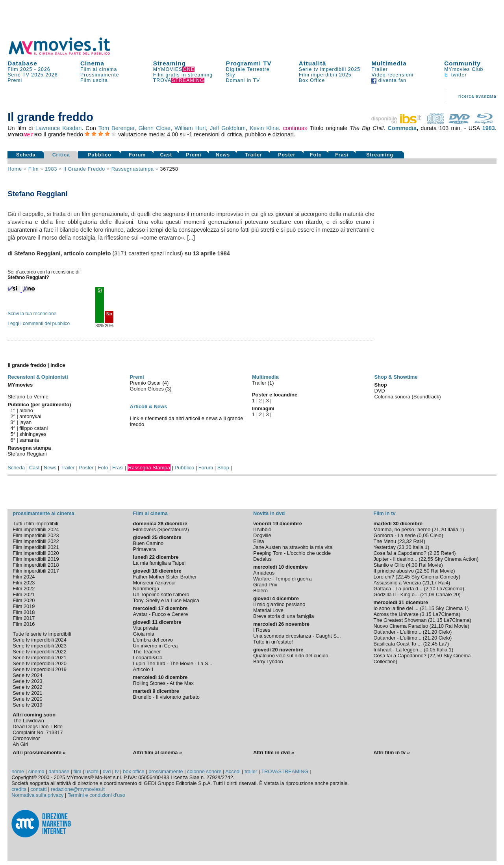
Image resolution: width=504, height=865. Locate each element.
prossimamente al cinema (43, 513)
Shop (223, 468)
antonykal (30, 416)
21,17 (430, 583)
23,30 (405, 547)
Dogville (262, 535)
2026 (44, 69)
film (33, 169)
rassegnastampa (133, 169)
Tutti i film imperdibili (35, 524)
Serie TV (19, 75)
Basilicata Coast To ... (397, 644)
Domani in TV (243, 80)
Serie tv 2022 (27, 687)
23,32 (406, 541)
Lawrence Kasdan (58, 128)
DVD (379, 391)
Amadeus (264, 573)
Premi (15, 80)
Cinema (92, 63)
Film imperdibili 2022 (36, 541)
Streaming (170, 63)
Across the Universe (396, 614)
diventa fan (389, 80)
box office (134, 771)
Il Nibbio (262, 529)
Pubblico (100, 155)
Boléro (260, 591)
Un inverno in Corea (156, 646)
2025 (37, 75)
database (59, 771)
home (18, 771)
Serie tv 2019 (27, 705)
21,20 (440, 529)
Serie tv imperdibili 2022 (40, 652)
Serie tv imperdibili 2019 (40, 669)
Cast (166, 155)
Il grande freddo (84, 169)
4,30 (412, 565)
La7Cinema (449, 589)
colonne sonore (204, 771)
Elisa (259, 541)
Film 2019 (24, 606)
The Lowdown (28, 721)
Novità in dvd (269, 513)
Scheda (26, 155)
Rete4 (447, 553)
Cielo (436, 535)
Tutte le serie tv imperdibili (42, 634)
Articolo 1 (144, 669)
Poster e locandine (275, 395)
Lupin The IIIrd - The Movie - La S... (173, 663)
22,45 (404, 577)
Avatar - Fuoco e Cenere (161, 614)
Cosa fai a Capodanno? (400, 553)
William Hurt (190, 128)
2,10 (431, 589)
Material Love (268, 610)
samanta (29, 440)
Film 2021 (24, 594)
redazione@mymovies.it (78, 789)
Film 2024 (24, 577)
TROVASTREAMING (284, 771)
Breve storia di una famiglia (283, 616)
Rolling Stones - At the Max (163, 683)
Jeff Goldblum (228, 128)
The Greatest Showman (400, 620)
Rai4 (418, 541)
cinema (36, 771)
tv (117, 771)
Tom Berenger (117, 128)
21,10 (437, 626)
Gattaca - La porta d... (398, 589)
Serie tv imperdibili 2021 (40, 658)
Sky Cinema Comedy (435, 577)
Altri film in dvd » (274, 752)
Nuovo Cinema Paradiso (401, 626)
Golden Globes (148, 389)
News (223, 155)
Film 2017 (24, 618)
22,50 (423, 571)
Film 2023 (24, 583)
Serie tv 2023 (27, 681)
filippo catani (33, 428)
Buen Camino (148, 543)
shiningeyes (33, 434)
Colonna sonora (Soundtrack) (407, 397)
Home (15, 169)
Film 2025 (20, 69)
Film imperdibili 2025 (325, 75)
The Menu (385, 541)
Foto (316, 155)
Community (462, 63)
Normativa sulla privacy (37, 795)
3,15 (427, 614)
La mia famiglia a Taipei (159, 563)
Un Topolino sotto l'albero (161, 594)
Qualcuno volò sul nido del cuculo (291, 656)
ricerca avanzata (477, 96)
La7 (443, 644)
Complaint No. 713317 (38, 732)
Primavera (145, 549)
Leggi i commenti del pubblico (39, 324)
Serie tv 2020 (27, 699)
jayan (25, 422)
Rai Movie (430, 565)
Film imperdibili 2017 (36, 571)
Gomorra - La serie (394, 535)
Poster (287, 155)
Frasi (342, 155)
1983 (489, 128)
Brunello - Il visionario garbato (166, 697)
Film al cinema (99, 69)
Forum (137, 155)
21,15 (428, 608)
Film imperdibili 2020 (36, 553)
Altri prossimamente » (39, 752)
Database (22, 63)
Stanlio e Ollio (389, 565)
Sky (231, 75)
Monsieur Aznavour (155, 583)
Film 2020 (24, 600)
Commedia (402, 128)
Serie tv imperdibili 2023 (40, 646)
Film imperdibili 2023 (36, 535)
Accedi (233, 771)
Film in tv (384, 513)
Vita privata (146, 628)
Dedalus (262, 559)
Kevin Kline (264, 128)
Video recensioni (392, 75)
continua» (295, 128)
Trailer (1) (263, 383)
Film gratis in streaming (183, 75)
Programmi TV (249, 63)
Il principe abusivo (393, 571)
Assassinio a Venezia (397, 583)
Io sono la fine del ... (396, 608)
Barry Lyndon (268, 661)
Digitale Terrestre (248, 69)
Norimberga (146, 589)
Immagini (263, 408)
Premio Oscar (146, 383)
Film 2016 (24, 624)
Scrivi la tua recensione (32, 314)
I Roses (262, 630)
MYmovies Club (464, 69)
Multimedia (389, 63)
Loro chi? (384, 577)
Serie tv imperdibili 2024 (40, 640)
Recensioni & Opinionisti (38, 377)
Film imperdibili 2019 (36, 559)
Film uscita (94, 80)
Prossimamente (100, 75)
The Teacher (147, 652)
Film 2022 (24, 589)
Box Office (312, 80)
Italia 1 (455, 529)
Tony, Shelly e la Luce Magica (166, 600)
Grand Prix (265, 585)
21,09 (428, 594)
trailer (251, 771)
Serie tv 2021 (27, 693)
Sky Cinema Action (455, 559)
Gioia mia (144, 634)
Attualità (313, 63)
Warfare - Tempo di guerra (283, 579)
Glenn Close (155, 128)
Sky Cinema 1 (451, 608)
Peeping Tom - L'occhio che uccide (292, 553)
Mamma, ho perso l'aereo (402, 529)
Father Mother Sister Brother (165, 577)
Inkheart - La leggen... (398, 650)
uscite (92, 771)
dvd (107, 771)
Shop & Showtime (396, 377)
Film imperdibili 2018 (36, 565)
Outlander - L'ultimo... (397, 632)
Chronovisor (26, 738)
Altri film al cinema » (157, 752)
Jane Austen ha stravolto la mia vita (293, 547)
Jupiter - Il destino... (395, 559)
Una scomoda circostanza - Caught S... (297, 636)
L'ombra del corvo (153, 640)
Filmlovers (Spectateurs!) (161, 529)
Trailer (379, 69)
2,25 (435, 553)
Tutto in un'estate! (273, 642)
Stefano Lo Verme (28, 397)
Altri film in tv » (391, 752)
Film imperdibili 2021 (36, 547)
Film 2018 (24, 612)
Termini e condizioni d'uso (96, 795)
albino (26, 410)
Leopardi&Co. (148, 658)
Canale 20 (447, 594)
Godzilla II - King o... (396, 594)
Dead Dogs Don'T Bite (38, 726)
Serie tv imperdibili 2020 (40, 663)
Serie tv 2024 (27, 675)
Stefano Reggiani (27, 454)
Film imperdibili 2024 (36, 529)
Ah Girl (20, 744)
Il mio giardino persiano (279, 604)
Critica (61, 155)
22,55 (427, 559)
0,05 (424, 535)
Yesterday (384, 547)
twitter (455, 75)
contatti (38, 789)
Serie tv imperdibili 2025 (330, 69)
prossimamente (166, 771)
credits (19, 789)
